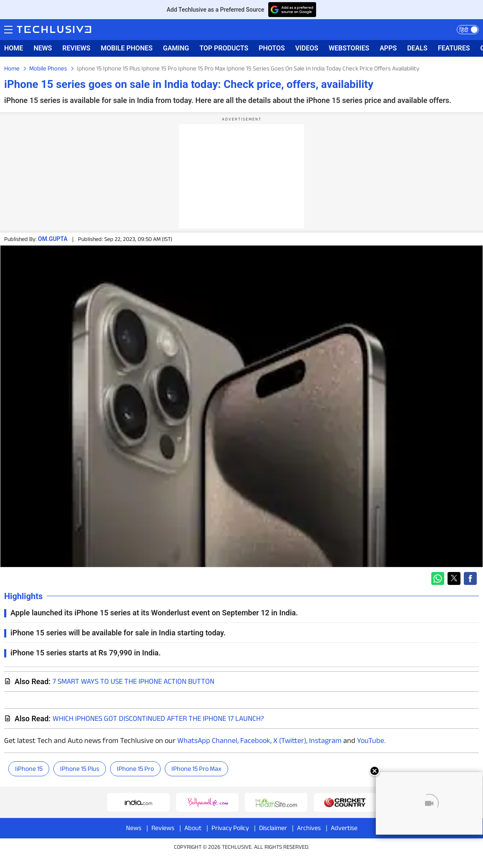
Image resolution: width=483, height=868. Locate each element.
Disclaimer (273, 828)
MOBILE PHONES (127, 48)
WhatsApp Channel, (208, 740)
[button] (438, 578)
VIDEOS (307, 48)
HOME (14, 48)
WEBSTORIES (349, 48)
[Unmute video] (429, 803)
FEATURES (454, 48)
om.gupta (53, 239)
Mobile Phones (48, 68)
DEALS (417, 48)
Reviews (163, 828)
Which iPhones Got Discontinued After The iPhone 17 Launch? (158, 718)
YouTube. (371, 740)
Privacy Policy (230, 828)
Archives (309, 828)
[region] (241, 176)
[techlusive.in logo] (54, 30)
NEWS (43, 48)
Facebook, (255, 740)
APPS (388, 48)
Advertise (344, 828)
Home (12, 68)
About (193, 828)
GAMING (176, 48)
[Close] (375, 771)
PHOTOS (272, 48)
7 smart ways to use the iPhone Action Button (133, 681)
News (134, 828)
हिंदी (464, 30)
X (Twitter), (289, 740)
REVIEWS (77, 48)
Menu (8, 29)
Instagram (325, 740)
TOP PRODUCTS (224, 48)
